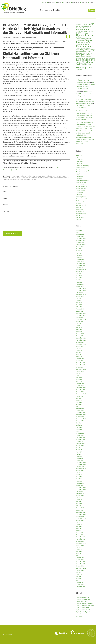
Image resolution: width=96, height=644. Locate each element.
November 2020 (81, 365)
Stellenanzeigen (81, 201)
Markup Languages (82, 182)
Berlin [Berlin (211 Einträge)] (91, 24)
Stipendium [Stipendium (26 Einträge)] (79, 62)
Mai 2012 (79, 576)
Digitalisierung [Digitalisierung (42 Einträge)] (81, 44)
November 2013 (81, 539)
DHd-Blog (17, 635)
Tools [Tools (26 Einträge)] (90, 64)
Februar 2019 (80, 408)
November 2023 (81, 290)
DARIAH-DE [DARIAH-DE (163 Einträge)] (83, 29)
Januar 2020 (80, 386)
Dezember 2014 (81, 512)
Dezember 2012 (81, 562)
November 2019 (81, 390)
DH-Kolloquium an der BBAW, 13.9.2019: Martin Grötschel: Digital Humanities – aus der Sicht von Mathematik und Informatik (36, 29)
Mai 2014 (79, 527)
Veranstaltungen (63, 176)
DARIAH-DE (75, 3)
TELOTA (33, 179)
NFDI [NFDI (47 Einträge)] (78, 55)
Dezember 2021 (81, 338)
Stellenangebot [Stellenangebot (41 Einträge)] (81, 58)
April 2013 (79, 554)
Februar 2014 (80, 533)
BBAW (12, 178)
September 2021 (81, 344)
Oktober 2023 (80, 292)
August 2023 (80, 297)
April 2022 (79, 330)
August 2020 (80, 371)
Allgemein (8, 176)
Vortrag (5, 178)
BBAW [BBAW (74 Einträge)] (84, 24)
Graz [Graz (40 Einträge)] (89, 51)
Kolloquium (43, 176)
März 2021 (79, 357)
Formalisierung (26, 178)
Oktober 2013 (80, 541)
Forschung (22, 176)
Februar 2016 (80, 483)
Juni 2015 (79, 500)
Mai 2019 (79, 402)
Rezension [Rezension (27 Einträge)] (89, 57)
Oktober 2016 (80, 467)
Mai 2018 (79, 427)
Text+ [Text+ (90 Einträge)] (79, 64)
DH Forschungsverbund (83, 599)
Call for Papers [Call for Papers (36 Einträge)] (81, 26)
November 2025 (81, 241)
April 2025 (79, 255)
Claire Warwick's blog (82, 597)
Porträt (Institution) (82, 186)
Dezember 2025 (81, 239)
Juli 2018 (79, 423)
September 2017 (81, 444)
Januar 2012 (80, 585)
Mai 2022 (79, 328)
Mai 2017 (79, 452)
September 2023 (81, 294)
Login (44, 3)
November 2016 (81, 464)
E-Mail (5, 198)
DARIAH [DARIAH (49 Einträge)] (85, 28)
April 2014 (79, 529)
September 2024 (81, 270)
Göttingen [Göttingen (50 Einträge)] (80, 53)
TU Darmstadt (80, 211)
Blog (42, 10)
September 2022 (81, 319)
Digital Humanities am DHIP (84, 604)
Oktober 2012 (80, 566)
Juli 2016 (79, 473)
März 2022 (79, 332)
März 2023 (79, 307)
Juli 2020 (79, 373)
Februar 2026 (80, 234)
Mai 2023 (79, 303)
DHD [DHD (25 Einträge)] (87, 33)
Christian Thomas (19, 37)
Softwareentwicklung (19, 179)
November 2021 (81, 340)
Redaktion (57, 10)
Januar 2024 (80, 286)
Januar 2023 (80, 311)
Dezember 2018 (81, 413)
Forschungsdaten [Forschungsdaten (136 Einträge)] (85, 46)
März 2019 (79, 406)
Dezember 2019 (81, 388)
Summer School (81, 205)
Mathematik (41, 178)
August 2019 (80, 396)
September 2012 (81, 568)
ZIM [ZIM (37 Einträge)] (90, 68)
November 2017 (81, 440)
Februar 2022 (80, 334)
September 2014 (81, 518)
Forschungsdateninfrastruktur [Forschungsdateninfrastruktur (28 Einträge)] (83, 48)
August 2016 (80, 471)
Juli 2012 (79, 572)
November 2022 (81, 315)
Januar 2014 (80, 535)
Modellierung (49, 178)
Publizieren (79, 193)
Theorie (55, 176)
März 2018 (79, 431)
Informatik (34, 178)
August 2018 (80, 421)
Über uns (48, 10)
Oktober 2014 (80, 516)
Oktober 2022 (80, 317)
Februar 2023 (80, 309)
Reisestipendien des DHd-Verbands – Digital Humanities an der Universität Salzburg (85, 101)
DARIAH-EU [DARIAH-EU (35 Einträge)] (80, 32)
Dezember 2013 (81, 537)
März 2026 (79, 232)
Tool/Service (80, 209)
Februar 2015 (80, 508)
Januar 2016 (80, 485)
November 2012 (81, 564)
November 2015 (81, 489)
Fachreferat (80, 162)
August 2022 (80, 321)
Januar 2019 (80, 411)
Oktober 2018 (80, 417)
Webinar (79, 220)
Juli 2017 (79, 448)
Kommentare (66, 3)
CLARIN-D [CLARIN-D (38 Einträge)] (88, 26)
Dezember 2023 (81, 288)
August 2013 (80, 545)
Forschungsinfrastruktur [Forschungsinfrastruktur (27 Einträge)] (82, 51)
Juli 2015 (79, 498)
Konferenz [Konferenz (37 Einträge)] (89, 53)
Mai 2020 (79, 377)
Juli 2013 (79, 547)
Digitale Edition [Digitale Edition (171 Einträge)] (85, 35)
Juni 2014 (79, 525)
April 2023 (79, 305)
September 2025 (81, 245)
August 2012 (80, 570)
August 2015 (80, 496)
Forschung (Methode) (32, 176)
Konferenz (79, 178)
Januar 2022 (80, 336)
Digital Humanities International (85, 606)
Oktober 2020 (80, 367)
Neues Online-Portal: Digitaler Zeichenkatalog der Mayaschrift (85, 94)
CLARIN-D (18, 178)
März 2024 (79, 282)
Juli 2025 (79, 249)
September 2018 (81, 419)
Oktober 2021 (80, 342)
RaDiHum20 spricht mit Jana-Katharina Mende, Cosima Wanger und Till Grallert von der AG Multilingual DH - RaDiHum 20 (85, 127)
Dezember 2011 (81, 587)
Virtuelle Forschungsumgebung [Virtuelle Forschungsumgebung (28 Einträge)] (84, 66)
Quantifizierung (7, 179)
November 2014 (81, 514)
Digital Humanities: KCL (83, 610)
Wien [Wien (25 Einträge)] (93, 66)
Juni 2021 (79, 350)
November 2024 (81, 265)
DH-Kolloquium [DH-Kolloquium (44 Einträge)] (88, 32)
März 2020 (79, 382)
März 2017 (79, 456)
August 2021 (80, 346)
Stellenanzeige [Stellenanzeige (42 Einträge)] (90, 58)
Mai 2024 (79, 278)
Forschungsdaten (81, 168)
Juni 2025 (79, 251)
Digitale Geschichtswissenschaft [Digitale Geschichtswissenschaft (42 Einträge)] (84, 38)
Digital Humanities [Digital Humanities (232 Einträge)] (84, 41)
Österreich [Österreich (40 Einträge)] (79, 70)
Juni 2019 (79, 400)
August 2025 (80, 247)
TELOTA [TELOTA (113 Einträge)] (89, 62)
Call (77, 157)
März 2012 (79, 581)
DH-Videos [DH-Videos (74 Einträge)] (81, 33)
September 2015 (81, 493)
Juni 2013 (79, 549)
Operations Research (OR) (61, 178)
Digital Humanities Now (83, 608)
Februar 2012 (80, 583)
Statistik (28, 179)
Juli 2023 (79, 299)
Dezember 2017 (81, 437)
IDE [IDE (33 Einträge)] (84, 53)
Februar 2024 (80, 284)
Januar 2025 (80, 261)
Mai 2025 (79, 253)
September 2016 (81, 469)
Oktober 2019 (80, 392)
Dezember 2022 (81, 313)
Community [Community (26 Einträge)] (79, 28)
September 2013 (81, 543)
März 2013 (79, 556)
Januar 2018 (80, 435)
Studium (79, 203)
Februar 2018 (80, 433)
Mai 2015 (79, 502)
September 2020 (81, 369)
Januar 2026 (80, 236)
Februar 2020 (80, 384)
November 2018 (81, 415)
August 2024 (80, 272)
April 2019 (79, 404)
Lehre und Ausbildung (83, 180)
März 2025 (79, 257)
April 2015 (79, 504)
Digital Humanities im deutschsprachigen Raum (13, 8)
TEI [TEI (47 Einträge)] (83, 62)
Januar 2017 (80, 460)
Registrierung (51, 3)
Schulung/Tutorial (81, 197)
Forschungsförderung (82, 170)
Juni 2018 (79, 425)
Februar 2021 (80, 359)
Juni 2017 (79, 450)
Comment (6, 211)
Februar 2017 (80, 458)
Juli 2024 (79, 274)
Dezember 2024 (81, 263)
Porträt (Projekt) (81, 191)
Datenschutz (83, 3)
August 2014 (80, 520)
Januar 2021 (80, 361)
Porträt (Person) (81, 189)
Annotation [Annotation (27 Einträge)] (79, 24)
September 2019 (81, 394)
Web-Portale (80, 218)
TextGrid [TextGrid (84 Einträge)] (85, 64)
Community (15, 176)
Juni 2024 (79, 276)
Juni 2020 (79, 375)
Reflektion (50, 176)
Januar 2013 (80, 560)
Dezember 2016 (81, 462)
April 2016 (79, 479)
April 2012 (79, 578)
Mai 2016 (79, 477)
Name (5, 192)
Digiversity (79, 616)
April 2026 (79, 230)
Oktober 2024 (80, 268)
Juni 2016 (79, 475)
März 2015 (79, 506)
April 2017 (79, 454)
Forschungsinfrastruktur (83, 172)
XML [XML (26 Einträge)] (88, 68)
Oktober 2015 (80, 491)
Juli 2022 (79, 324)
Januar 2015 (80, 510)
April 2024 (79, 280)
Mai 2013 (79, 551)
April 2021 (79, 355)
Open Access (80, 184)
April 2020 (79, 379)
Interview (79, 174)
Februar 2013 (80, 558)
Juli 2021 (79, 348)
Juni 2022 (79, 326)
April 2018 (79, 429)
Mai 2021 (79, 353)
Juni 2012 (79, 574)
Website (5, 205)
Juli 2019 (79, 398)
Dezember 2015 (81, 487)
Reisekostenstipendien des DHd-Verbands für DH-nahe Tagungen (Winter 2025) (84, 117)
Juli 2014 (79, 522)
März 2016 (79, 481)
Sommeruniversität (82, 199)
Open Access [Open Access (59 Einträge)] (85, 55)
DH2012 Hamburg (82, 602)
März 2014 (79, 531)
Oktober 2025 (80, 243)
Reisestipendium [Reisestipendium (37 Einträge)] (81, 56)
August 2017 (80, 446)
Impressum (92, 3)
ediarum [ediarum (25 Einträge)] (87, 44)
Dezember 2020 (81, 363)
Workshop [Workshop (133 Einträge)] (81, 68)
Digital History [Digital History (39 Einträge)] (80, 41)
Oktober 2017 (80, 442)
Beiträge (59, 3)
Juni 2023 (79, 301)
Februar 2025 (80, 259)
